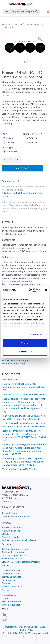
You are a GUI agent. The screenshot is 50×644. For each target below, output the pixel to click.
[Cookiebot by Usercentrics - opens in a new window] (30, 290)
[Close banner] (46, 290)
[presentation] (19, 637)
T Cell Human (8, 27)
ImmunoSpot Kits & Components (27, 24)
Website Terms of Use (13, 586)
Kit (4, 134)
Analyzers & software (12, 528)
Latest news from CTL (12, 570)
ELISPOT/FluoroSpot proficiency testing (21, 562)
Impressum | (11, 627)
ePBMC (6, 534)
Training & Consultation (14, 364)
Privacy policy (9, 580)
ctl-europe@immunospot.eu (16, 516)
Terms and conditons (12, 577)
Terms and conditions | (29, 627)
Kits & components (11, 531)
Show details (36, 334)
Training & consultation (14, 552)
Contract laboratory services (16, 549)
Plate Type (8, 148)
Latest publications (11, 574)
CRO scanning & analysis (14, 555)
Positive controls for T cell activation (20, 540)
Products (6, 24)
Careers (6, 598)
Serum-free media (11, 537)
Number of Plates (32, 134)
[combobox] (23, 8)
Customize (25, 352)
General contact (10, 595)
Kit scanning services (12, 559)
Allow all (25, 343)
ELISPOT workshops (12, 602)
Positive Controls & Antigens (16, 360)
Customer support (11, 605)
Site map (6, 583)
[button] (44, 48)
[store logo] (21, 4)
